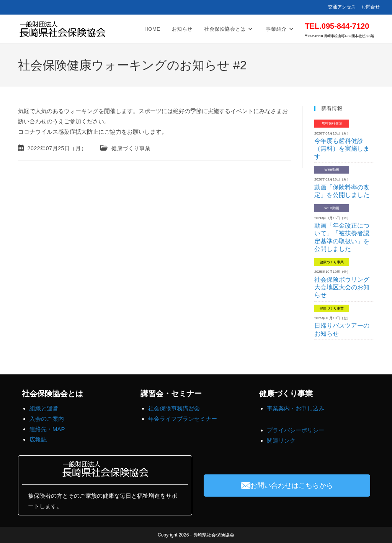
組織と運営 (44, 408)
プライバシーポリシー (296, 430)
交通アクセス (342, 7)
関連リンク (281, 440)
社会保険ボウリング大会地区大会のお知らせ (342, 287)
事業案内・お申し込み (296, 408)
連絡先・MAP (47, 429)
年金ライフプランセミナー (183, 419)
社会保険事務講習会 (174, 408)
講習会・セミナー (171, 394)
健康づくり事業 (131, 148)
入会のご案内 (47, 419)
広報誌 (38, 439)
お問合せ (371, 7)
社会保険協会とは (52, 394)
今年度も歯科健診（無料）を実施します (342, 149)
